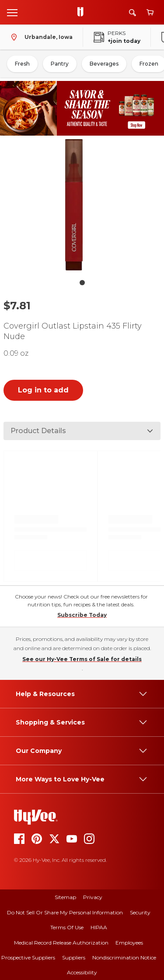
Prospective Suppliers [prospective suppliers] (28, 957)
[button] (82, 207)
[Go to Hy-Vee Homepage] (83, 12)
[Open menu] (12, 12)
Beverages (104, 64)
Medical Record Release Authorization (61, 943)
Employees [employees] (129, 943)
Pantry (60, 64)
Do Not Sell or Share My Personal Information (65, 912)
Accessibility (82, 972)
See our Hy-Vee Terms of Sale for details (82, 659)
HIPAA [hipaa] (99, 927)
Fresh (22, 64)
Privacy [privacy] (93, 897)
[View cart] (150, 12)
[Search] (133, 12)
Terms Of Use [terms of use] (67, 927)
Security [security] (140, 912)
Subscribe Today (82, 615)
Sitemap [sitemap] (65, 897)
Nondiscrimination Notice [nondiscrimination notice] (124, 957)
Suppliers (74, 957)
